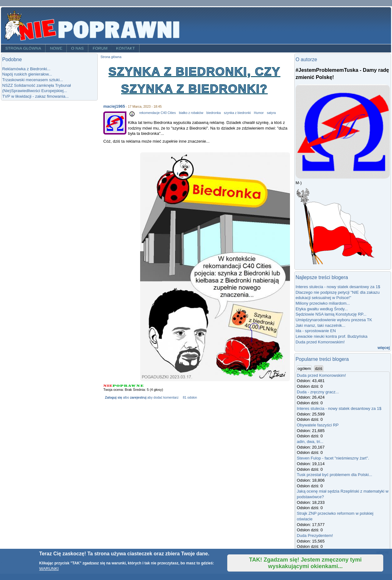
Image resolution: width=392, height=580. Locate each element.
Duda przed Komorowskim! (320, 342)
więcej (384, 348)
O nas (78, 48)
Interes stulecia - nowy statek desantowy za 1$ (338, 287)
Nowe (56, 48)
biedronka (213, 113)
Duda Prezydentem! (315, 536)
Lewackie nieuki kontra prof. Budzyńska (331, 336)
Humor (259, 113)
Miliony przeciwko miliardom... (323, 303)
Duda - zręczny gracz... (318, 392)
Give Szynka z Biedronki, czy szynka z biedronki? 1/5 (108, 386)
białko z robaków (191, 113)
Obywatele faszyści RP (318, 425)
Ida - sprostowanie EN (316, 331)
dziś (318, 369)
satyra (271, 113)
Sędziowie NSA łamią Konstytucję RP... (331, 314)
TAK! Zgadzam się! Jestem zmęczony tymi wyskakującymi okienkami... (305, 563)
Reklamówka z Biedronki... (26, 69)
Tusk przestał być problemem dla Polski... (334, 475)
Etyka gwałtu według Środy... (322, 309)
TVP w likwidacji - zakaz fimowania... (35, 96)
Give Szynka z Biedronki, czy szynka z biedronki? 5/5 (140, 386)
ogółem (305, 368)
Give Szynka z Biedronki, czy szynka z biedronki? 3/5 (124, 386)
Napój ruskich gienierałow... (27, 74)
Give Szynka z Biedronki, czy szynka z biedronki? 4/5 (132, 386)
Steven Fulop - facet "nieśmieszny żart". (333, 458)
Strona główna (23, 48)
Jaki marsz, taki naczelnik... (321, 325)
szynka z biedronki (237, 113)
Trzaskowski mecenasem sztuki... (33, 80)
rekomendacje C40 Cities (157, 113)
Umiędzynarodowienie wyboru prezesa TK (334, 320)
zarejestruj (138, 398)
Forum (100, 48)
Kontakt (126, 48)
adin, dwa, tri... (310, 442)
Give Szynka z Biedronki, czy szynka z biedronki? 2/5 (116, 386)
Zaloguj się (113, 398)
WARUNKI (49, 569)
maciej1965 (114, 106)
